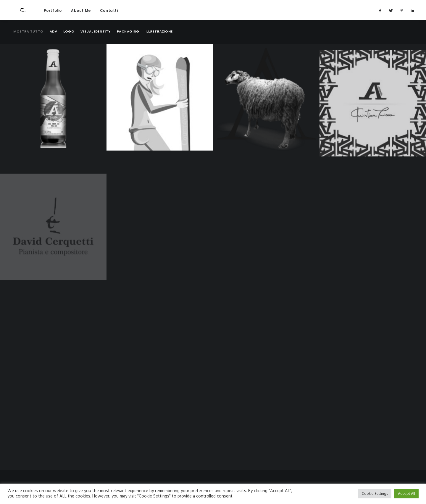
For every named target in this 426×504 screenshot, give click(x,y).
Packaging (128, 43)
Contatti (108, 16)
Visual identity (95, 43)
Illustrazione (159, 43)
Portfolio (52, 16)
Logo (69, 43)
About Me (80, 16)
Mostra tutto (28, 43)
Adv (54, 43)
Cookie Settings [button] (375, 494)
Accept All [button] (406, 494)
